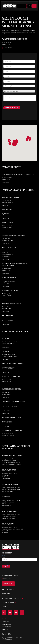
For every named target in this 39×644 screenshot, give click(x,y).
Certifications (5, 622)
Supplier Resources (7, 624)
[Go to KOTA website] (19, 634)
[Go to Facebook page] (4, 612)
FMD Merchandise (6, 627)
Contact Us (8, 584)
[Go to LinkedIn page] (10, 612)
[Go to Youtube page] (16, 612)
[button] (10, 144)
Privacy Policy (5, 629)
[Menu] (34, 6)
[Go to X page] (22, 612)
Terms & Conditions (7, 619)
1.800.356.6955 (8, 48)
